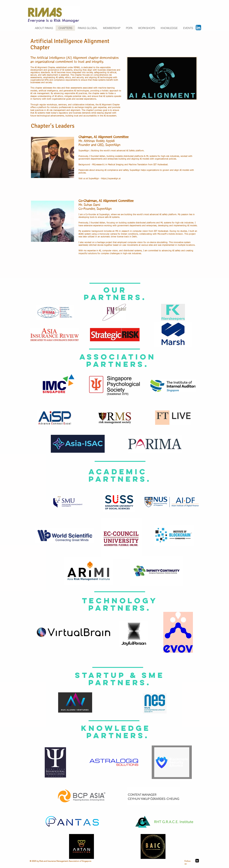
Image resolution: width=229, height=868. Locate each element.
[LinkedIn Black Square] (197, 861)
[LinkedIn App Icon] (198, 28)
